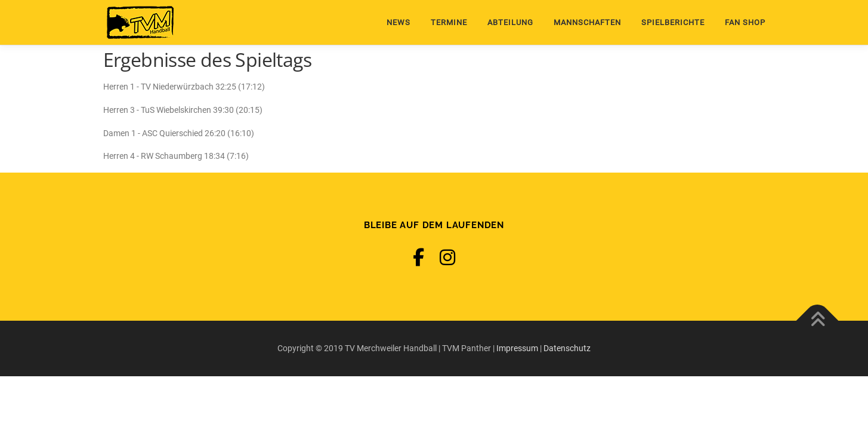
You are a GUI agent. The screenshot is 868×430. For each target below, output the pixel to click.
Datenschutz (567, 348)
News (399, 22)
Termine (449, 22)
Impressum (517, 348)
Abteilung (510, 22)
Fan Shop (745, 22)
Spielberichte (673, 22)
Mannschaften (587, 22)
